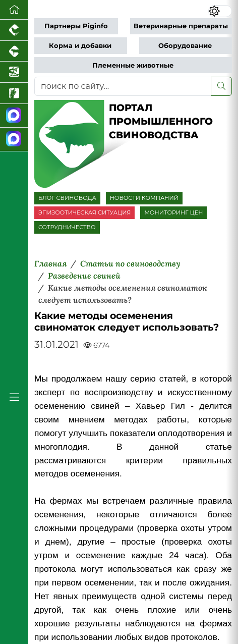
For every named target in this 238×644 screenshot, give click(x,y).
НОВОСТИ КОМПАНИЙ (144, 198)
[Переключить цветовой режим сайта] (220, 11)
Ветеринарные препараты (181, 26)
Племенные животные (133, 65)
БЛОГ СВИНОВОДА (67, 198)
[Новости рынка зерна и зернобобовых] (14, 93)
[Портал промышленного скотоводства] (14, 51)
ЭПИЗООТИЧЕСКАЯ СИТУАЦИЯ (84, 212)
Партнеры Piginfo (76, 26)
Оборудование (185, 46)
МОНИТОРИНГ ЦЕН (173, 212)
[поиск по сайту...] (123, 86)
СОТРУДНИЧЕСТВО (67, 227)
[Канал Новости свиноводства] (14, 116)
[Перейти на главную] (14, 10)
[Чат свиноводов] (14, 140)
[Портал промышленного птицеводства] (14, 30)
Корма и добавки (80, 46)
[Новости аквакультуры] (14, 72)
